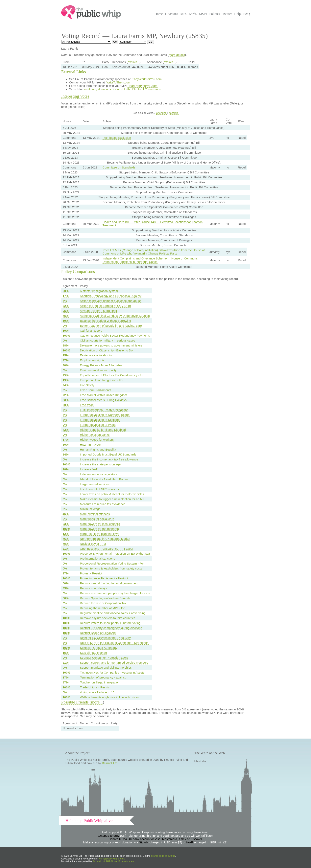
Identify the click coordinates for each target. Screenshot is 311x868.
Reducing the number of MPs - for (102, 608)
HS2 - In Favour (90, 445)
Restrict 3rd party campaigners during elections (111, 628)
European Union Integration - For (102, 380)
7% (65, 410)
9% (65, 425)
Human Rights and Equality (98, 449)
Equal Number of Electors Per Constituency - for (112, 375)
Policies (215, 14)
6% (65, 420)
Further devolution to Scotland (100, 420)
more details (177, 55)
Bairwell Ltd (110, 763)
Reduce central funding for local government (109, 583)
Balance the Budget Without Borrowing (106, 321)
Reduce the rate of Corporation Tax (103, 603)
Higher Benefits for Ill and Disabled (103, 430)
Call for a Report (91, 331)
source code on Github (163, 856)
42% (66, 430)
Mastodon (201, 761)
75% (66, 316)
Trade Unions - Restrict (95, 687)
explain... (134, 62)
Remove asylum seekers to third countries (108, 618)
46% (66, 514)
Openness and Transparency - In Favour (107, 549)
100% (66, 335)
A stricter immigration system (99, 291)
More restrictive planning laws (100, 534)
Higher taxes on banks (95, 435)
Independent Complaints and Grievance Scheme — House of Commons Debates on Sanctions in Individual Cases (150, 260)
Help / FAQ (242, 14)
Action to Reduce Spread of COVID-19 (105, 306)
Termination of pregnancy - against (103, 677)
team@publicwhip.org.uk (112, 859)
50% (66, 321)
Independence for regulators (99, 474)
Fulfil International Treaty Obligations (104, 410)
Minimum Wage (90, 509)
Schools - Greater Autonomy (99, 648)
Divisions (171, 14)
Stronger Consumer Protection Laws (104, 658)
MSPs (203, 14)
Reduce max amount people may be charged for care (115, 593)
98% (66, 469)
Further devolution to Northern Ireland (105, 415)
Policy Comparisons (78, 272)
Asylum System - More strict (98, 311)
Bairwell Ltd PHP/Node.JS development (114, 861)
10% (66, 331)
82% (66, 306)
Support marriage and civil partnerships (106, 668)
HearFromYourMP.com (143, 86)
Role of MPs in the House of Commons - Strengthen (114, 643)
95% (66, 311)
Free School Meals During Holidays (103, 400)
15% (66, 653)
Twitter (227, 14)
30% (66, 365)
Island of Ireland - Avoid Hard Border (104, 479)
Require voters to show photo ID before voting (110, 623)
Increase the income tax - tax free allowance (109, 459)
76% (66, 539)
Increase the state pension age (100, 464)
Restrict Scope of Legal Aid (98, 633)
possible (174, 113)
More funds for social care (97, 519)
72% (66, 395)
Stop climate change (93, 653)
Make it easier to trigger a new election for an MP (112, 499)
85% (66, 588)
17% (66, 296)
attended (161, 113)
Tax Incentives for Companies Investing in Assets (112, 672)
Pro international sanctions (97, 558)
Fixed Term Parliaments (96, 390)
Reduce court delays (94, 588)
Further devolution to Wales (98, 425)
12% (66, 534)
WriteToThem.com (119, 82)
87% (66, 682)
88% (66, 345)
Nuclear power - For (93, 544)
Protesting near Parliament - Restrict (104, 578)
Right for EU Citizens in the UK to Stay (105, 638)
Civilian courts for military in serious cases (108, 340)
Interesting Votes (75, 96)
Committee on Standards (119, 167)
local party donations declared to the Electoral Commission (122, 89)
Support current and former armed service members (114, 663)
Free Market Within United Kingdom (104, 395)
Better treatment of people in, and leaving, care (111, 326)
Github (143, 842)
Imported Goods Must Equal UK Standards (108, 454)
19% (66, 380)
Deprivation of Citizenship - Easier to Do (106, 350)
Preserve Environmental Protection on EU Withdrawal (115, 554)
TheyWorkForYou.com (147, 79)
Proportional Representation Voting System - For (112, 563)
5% (65, 301)
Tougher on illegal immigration (100, 682)
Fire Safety (87, 385)
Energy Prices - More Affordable (101, 365)
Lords (193, 14)
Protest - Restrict (91, 573)
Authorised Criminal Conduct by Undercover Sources (115, 316)
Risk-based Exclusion (117, 138)
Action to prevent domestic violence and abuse (111, 301)
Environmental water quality (98, 370)
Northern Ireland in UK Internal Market (105, 539)
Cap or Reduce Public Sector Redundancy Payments (115, 335)
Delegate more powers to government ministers (111, 345)
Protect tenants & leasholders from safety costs (111, 568)
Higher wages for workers (97, 440)
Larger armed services (95, 484)
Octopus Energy (109, 836)
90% (66, 291)
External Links (74, 72)
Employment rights (92, 360)
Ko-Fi (190, 842)
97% (66, 573)
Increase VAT (89, 469)
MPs (183, 14)
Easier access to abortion (97, 355)
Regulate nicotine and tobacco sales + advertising (113, 613)
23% (66, 524)
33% (66, 400)
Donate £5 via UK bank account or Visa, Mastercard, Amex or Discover (155, 839)
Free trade (87, 405)
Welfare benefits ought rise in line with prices (109, 697)
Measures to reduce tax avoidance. (103, 504)
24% (66, 385)
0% (65, 326)
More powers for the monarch (99, 529)
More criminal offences (95, 514)
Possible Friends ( (76, 702)
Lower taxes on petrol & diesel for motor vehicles (112, 494)
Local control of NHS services (99, 489)
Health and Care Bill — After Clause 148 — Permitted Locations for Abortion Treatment (153, 224)
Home (159, 14)
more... (97, 702)
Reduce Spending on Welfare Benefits (105, 598)
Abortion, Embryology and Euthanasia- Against (111, 296)
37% (66, 360)
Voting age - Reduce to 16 (97, 692)
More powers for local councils (100, 524)
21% (66, 549)
